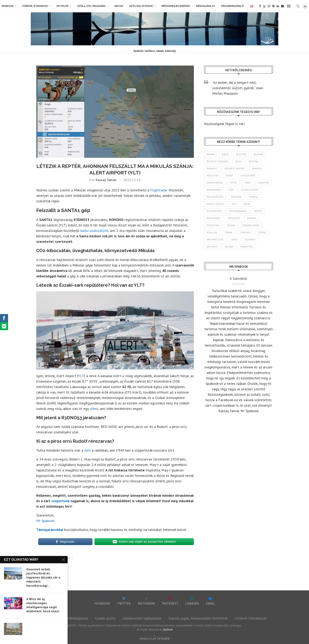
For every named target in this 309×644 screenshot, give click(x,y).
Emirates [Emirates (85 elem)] (257, 169)
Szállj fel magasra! (91, 6)
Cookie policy (105, 618)
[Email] (282, 6)
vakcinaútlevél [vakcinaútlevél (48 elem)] (216, 240)
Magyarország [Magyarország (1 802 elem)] (215, 197)
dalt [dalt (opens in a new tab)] (87, 450)
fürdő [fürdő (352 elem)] (230, 176)
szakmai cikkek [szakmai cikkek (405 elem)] (251, 225)
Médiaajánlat (205, 6)
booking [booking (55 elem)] (254, 161)
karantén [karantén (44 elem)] (264, 183)
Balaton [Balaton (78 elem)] (258, 154)
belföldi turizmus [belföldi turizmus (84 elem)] (218, 161)
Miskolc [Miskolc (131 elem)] (254, 197)
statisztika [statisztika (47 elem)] (213, 225)
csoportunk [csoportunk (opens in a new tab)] (60, 501)
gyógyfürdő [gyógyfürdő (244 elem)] (248, 176)
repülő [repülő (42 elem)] (258, 211)
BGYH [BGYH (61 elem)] (239, 161)
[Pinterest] (273, 6)
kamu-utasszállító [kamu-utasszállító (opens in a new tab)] (94, 231)
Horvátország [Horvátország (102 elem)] (215, 183)
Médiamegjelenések (176, 6)
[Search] (298, 6)
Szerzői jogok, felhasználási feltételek (198, 618)
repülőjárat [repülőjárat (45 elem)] (214, 218)
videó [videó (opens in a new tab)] (94, 409)
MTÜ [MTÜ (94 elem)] (234, 204)
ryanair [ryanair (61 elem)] (252, 218)
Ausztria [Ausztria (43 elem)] (241, 154)
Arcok (119, 6)
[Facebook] (260, 6)
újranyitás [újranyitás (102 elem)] (247, 247)
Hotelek (63, 6)
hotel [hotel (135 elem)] (234, 183)
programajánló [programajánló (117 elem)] (238, 211)
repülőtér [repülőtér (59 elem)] (234, 218)
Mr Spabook (45, 521)
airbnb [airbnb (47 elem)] (211, 154)
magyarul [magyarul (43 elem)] (237, 197)
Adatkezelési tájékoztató (142, 618)
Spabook (7, 6)
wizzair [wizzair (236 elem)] (229, 247)
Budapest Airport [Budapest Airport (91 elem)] (235, 169)
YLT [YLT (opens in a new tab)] (81, 376)
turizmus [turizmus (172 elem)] (246, 233)
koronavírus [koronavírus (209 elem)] (214, 190)
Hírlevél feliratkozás (251, 618)
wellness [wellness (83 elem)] (212, 247)
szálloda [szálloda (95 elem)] (212, 233)
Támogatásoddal (50, 530)
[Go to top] (154, 638)
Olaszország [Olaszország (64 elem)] (214, 211)
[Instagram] (269, 6)
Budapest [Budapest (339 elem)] (212, 169)
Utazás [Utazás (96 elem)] (262, 233)
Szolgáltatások (141, 6)
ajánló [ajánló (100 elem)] (225, 154)
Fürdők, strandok (35, 6)
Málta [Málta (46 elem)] (247, 204)
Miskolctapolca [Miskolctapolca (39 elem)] (216, 204)
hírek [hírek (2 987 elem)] (248, 183)
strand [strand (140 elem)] (231, 225)
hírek (42, 558)
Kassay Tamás (106, 180)
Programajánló (233, 6)
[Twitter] (264, 6)
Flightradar (159, 190)
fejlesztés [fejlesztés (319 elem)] (213, 176)
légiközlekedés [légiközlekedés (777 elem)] (250, 190)
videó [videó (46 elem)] (235, 240)
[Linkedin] (278, 6)
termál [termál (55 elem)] (229, 233)
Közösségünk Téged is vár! (224, 124)
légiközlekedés (61, 558)
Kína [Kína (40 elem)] (231, 190)
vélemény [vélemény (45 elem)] (251, 240)
